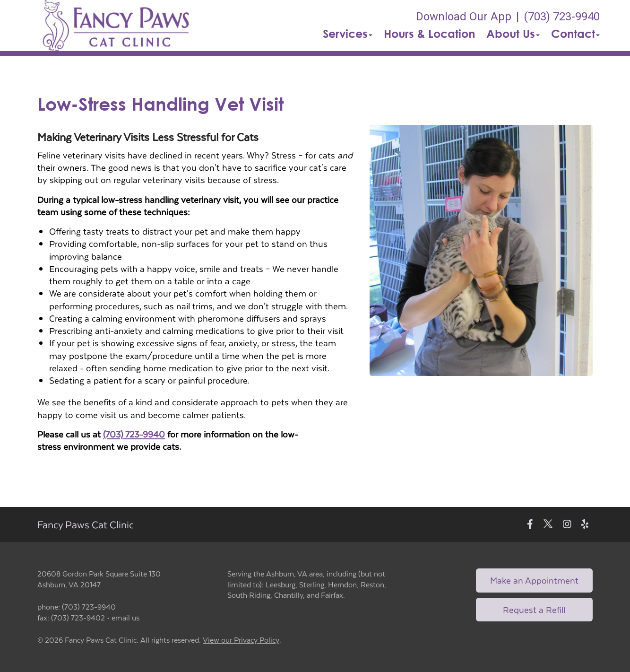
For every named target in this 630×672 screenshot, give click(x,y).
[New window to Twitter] (548, 525)
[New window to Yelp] (585, 525)
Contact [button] (575, 34)
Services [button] (348, 34)
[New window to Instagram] (567, 525)
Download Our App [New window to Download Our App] (464, 17)
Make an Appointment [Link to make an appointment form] (534, 580)
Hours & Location (429, 34)
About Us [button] (513, 34)
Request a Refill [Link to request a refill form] (534, 609)
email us (125, 617)
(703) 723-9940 (134, 434)
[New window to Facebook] (530, 525)
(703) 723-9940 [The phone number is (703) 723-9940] (562, 17)
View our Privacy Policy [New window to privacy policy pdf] (241, 640)
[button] (116, 26)
